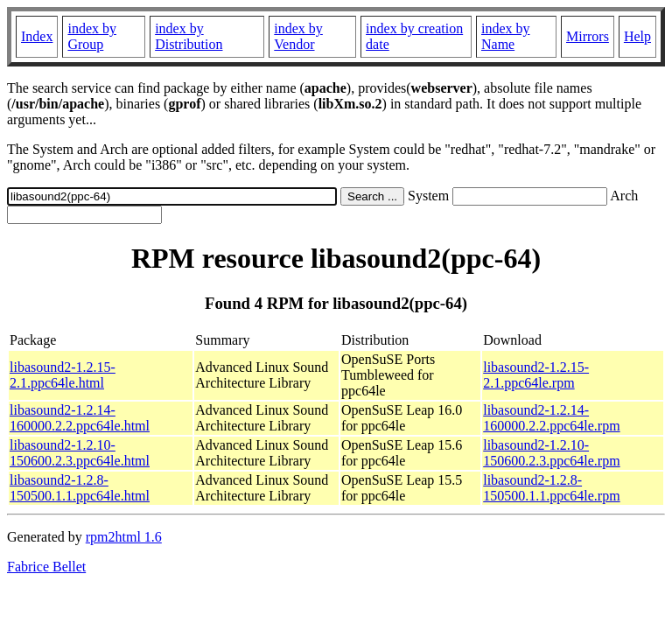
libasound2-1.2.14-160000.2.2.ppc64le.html (80, 418)
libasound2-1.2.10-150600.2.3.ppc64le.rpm (551, 453)
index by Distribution (189, 36)
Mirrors (588, 36)
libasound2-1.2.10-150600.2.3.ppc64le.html (80, 453)
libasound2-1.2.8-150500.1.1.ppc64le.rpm (551, 488)
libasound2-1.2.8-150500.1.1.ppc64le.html (80, 488)
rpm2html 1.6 (124, 537)
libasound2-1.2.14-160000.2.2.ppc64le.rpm (551, 418)
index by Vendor (298, 36)
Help (637, 36)
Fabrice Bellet (46, 567)
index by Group (92, 36)
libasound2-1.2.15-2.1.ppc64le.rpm (536, 375)
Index (37, 36)
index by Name (506, 36)
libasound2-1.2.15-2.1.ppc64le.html (63, 375)
